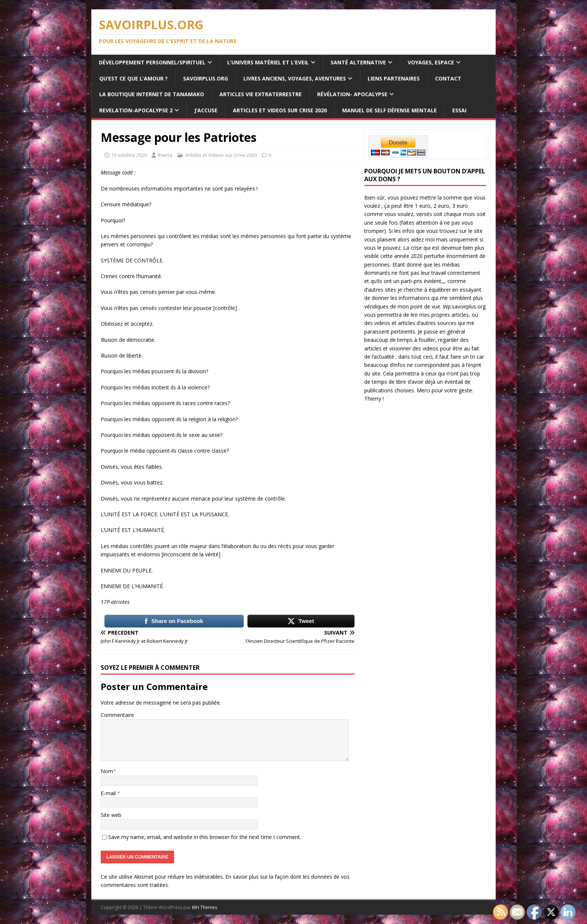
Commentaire (117, 715)
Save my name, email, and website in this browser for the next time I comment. (205, 837)
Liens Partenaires (394, 78)
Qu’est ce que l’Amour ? (133, 78)
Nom (107, 771)
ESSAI (459, 110)
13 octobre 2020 (129, 155)
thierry (165, 155)
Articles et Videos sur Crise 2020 (280, 110)
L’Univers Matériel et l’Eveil (268, 62)
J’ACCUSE (206, 110)
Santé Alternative (358, 62)
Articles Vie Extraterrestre (261, 94)
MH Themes (205, 907)
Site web (111, 815)
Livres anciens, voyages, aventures (295, 78)
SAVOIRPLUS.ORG (206, 78)
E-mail (109, 793)
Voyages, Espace (431, 62)
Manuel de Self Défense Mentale (390, 110)
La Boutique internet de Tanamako (152, 94)
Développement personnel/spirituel (152, 62)
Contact (448, 78)
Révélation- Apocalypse (352, 94)
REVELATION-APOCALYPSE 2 (136, 110)
